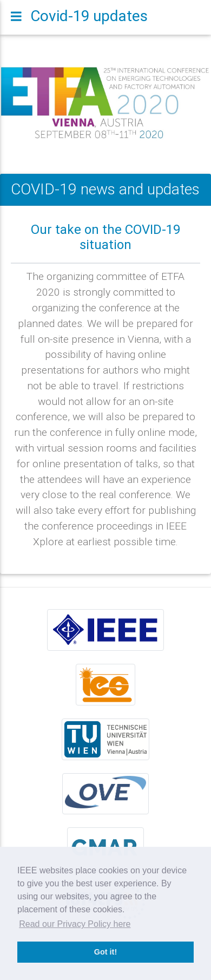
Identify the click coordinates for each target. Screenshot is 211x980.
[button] (16, 103)
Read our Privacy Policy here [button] (75, 924)
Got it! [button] (105, 952)
